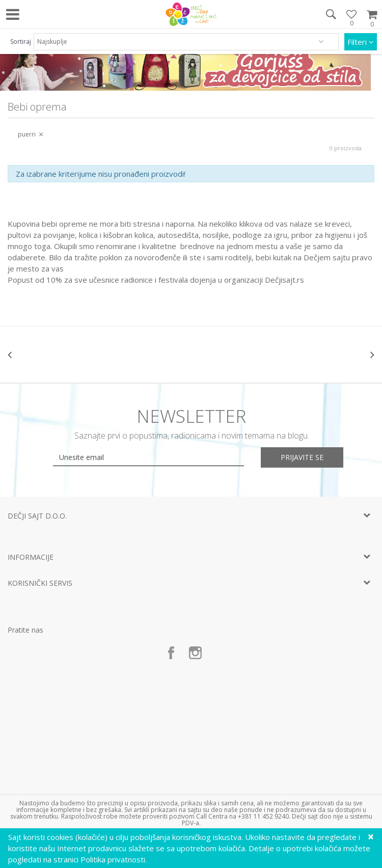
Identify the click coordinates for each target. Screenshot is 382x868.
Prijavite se (303, 457)
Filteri (361, 42)
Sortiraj (21, 42)
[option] (69, 355)
